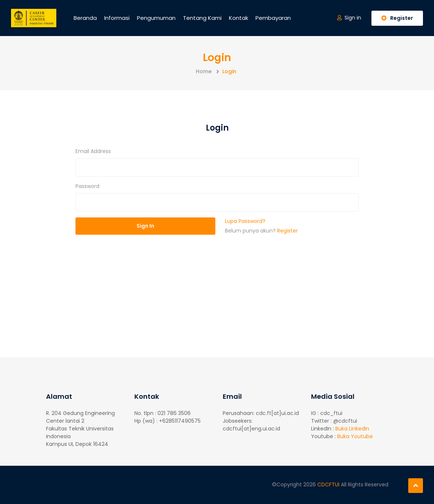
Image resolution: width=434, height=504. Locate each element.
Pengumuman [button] (156, 18)
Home (204, 71)
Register (397, 18)
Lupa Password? (245, 221)
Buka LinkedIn (352, 429)
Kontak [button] (239, 18)
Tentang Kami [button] (202, 18)
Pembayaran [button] (273, 18)
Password (87, 186)
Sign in (349, 18)
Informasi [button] (117, 18)
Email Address (93, 151)
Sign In (145, 226)
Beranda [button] (85, 18)
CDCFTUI (329, 485)
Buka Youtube (355, 436)
